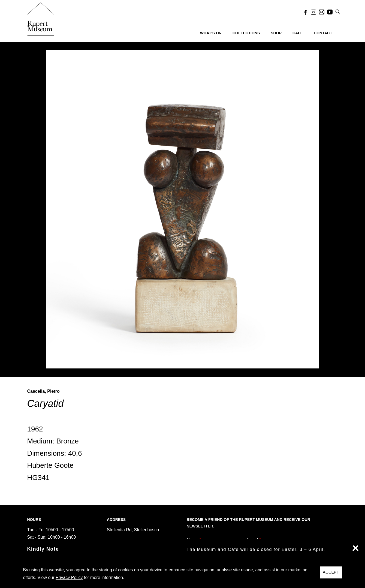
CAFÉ (298, 33)
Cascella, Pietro (43, 391)
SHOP (276, 33)
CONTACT (323, 33)
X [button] (355, 548)
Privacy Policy (69, 577)
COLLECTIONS (246, 33)
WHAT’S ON (211, 33)
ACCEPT (331, 572)
